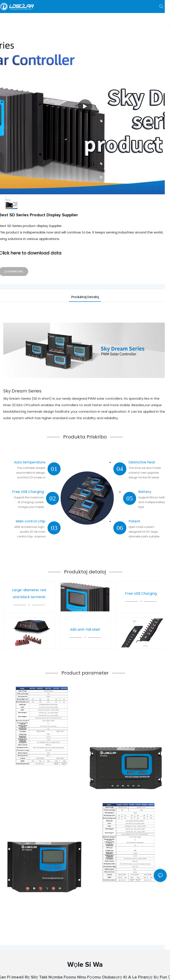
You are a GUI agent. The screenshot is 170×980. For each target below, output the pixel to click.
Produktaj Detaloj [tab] (85, 297)
